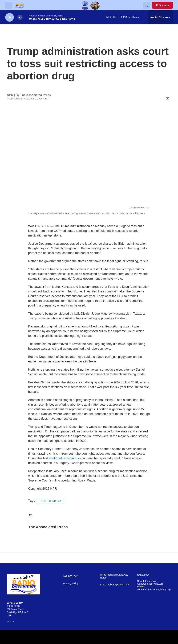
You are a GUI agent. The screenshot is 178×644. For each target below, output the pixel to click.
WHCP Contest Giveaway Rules (114, 576)
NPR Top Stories (51, 501)
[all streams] (160, 17)
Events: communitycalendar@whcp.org (154, 588)
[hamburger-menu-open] (9, 5)
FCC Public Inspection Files (115, 585)
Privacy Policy (71, 584)
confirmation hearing (63, 458)
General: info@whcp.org (150, 584)
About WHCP (70, 576)
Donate (164, 5)
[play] (10, 17)
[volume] (20, 17)
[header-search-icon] (146, 5)
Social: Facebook (146, 581)
